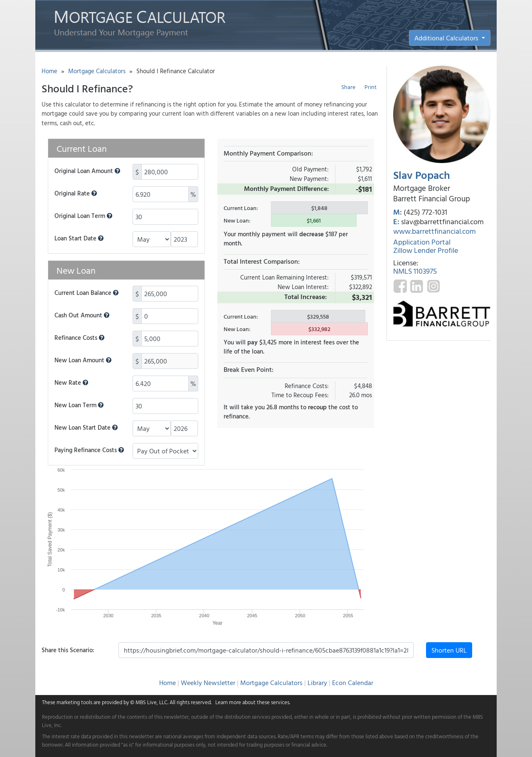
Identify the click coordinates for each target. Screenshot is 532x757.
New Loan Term (79, 405)
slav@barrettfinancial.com (442, 221)
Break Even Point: (249, 369)
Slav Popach (422, 175)
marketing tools (74, 702)
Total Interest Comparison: (262, 261)
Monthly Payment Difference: (286, 188)
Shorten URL (449, 650)
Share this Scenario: (68, 650)
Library (317, 683)
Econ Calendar (353, 683)
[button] (117, 171)
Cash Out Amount (82, 315)
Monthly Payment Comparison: (268, 153)
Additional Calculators (447, 38)
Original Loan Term (83, 216)
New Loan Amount (83, 360)
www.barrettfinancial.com (435, 231)
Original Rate (76, 193)
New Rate (71, 383)
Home (49, 71)
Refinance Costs (79, 338)
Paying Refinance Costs (89, 450)
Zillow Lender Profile (426, 250)
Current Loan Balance (86, 293)
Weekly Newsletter (208, 683)
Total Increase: (305, 297)
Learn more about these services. (253, 702)
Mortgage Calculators (97, 71)
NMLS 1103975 (415, 271)
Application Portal (422, 242)
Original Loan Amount (87, 171)
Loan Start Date (79, 238)
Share (348, 87)
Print (371, 87)
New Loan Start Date (86, 428)
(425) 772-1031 (425, 212)
